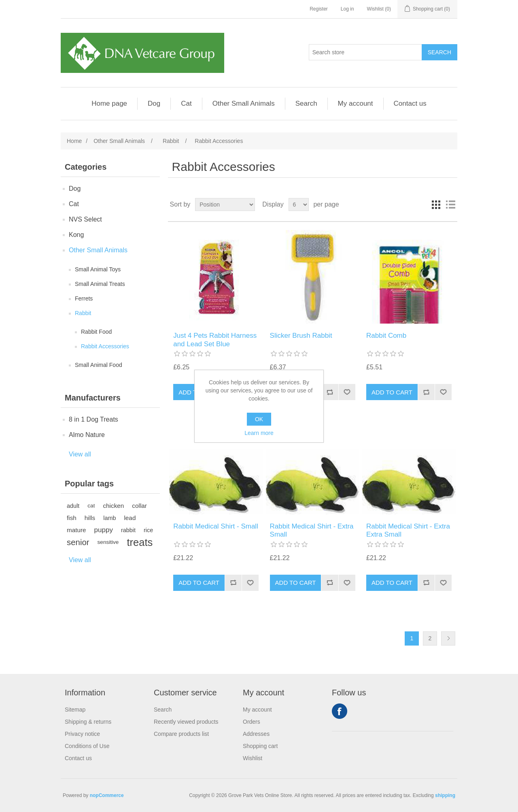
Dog (154, 103)
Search (306, 103)
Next (448, 638)
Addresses (256, 734)
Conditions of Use (87, 746)
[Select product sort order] (225, 205)
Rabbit (83, 313)
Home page (109, 103)
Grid (436, 205)
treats (140, 542)
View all (80, 454)
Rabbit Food (96, 332)
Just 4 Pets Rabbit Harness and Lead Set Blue (215, 340)
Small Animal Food (99, 365)
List (450, 205)
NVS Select (85, 219)
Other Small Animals (244, 103)
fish (72, 518)
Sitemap (75, 710)
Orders (252, 722)
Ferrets (84, 298)
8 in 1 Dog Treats (93, 419)
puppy (104, 530)
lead (130, 518)
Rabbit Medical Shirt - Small (216, 526)
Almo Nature (87, 435)
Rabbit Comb (386, 336)
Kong (76, 235)
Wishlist (253, 758)
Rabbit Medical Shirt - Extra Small (312, 530)
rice (148, 530)
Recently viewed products (186, 722)
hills (90, 518)
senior (78, 542)
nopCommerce (107, 795)
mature (76, 530)
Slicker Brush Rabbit (301, 336)
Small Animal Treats (100, 284)
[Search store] (365, 52)
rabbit (128, 530)
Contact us (410, 103)
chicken (113, 506)
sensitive (108, 542)
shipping (445, 795)
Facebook (340, 711)
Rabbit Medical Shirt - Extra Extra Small (408, 530)
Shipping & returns (88, 722)
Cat (186, 103)
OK (259, 419)
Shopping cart (260, 746)
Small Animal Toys (98, 269)
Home (74, 141)
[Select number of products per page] (299, 205)
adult (73, 506)
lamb (109, 518)
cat (91, 506)
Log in (347, 9)
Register (319, 9)
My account (356, 103)
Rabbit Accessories (105, 346)
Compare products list (181, 734)
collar (139, 506)
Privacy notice (82, 734)
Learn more (259, 433)
